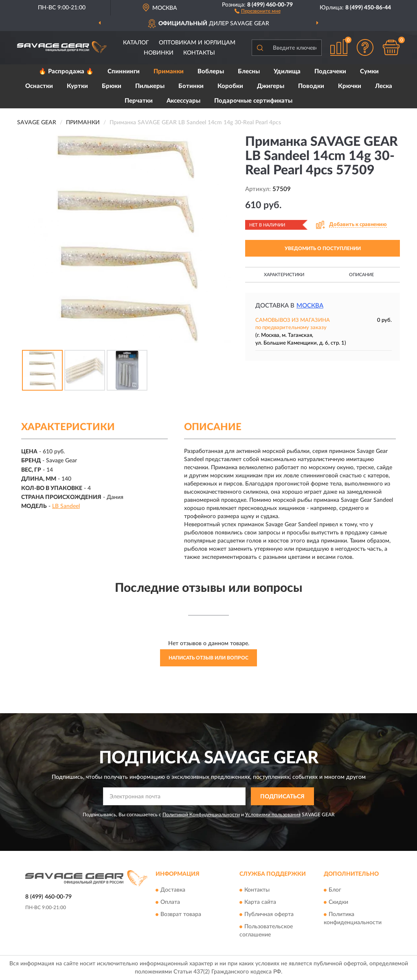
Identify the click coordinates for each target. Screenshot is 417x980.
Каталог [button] (136, 43)
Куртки (77, 86)
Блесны (249, 71)
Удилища (287, 71)
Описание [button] (361, 275)
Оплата (170, 902)
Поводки (311, 86)
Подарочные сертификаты (253, 101)
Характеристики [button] (284, 275)
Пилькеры (150, 86)
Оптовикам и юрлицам (197, 43)
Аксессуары (183, 101)
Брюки (112, 86)
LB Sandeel (66, 506)
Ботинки (191, 86)
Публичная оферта (269, 914)
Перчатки (139, 101)
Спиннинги (124, 71)
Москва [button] (310, 306)
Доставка (173, 890)
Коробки (230, 86)
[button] (258, 11)
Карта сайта (260, 902)
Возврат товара (181, 914)
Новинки (159, 53)
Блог (335, 890)
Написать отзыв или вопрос (208, 658)
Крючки (350, 86)
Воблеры (211, 71)
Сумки (369, 71)
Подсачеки (330, 71)
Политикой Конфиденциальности (201, 815)
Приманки (169, 71)
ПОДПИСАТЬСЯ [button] (282, 797)
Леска (384, 86)
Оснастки (39, 86)
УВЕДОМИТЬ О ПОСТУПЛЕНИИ (323, 248)
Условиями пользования (273, 815)
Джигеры (271, 86)
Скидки (338, 902)
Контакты (199, 53)
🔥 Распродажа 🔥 (66, 71)
